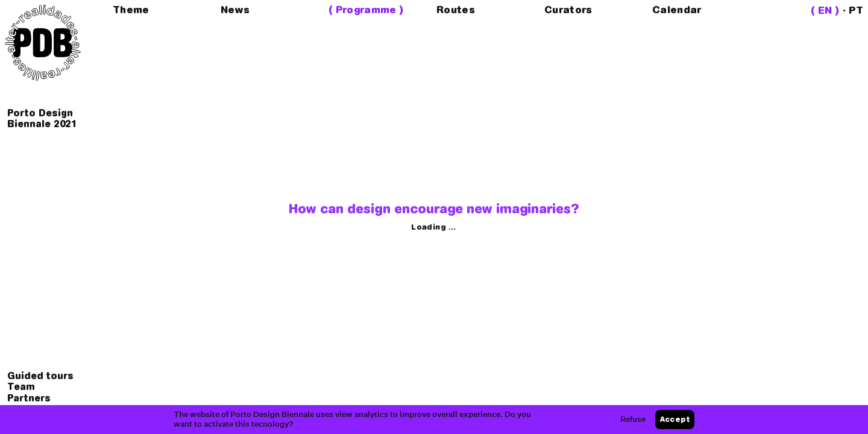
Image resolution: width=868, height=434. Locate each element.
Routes (456, 11)
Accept (675, 420)
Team (21, 388)
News (235, 11)
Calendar (677, 11)
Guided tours (40, 377)
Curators (568, 11)
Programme (366, 11)
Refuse (633, 419)
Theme (131, 11)
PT (856, 11)
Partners (29, 399)
